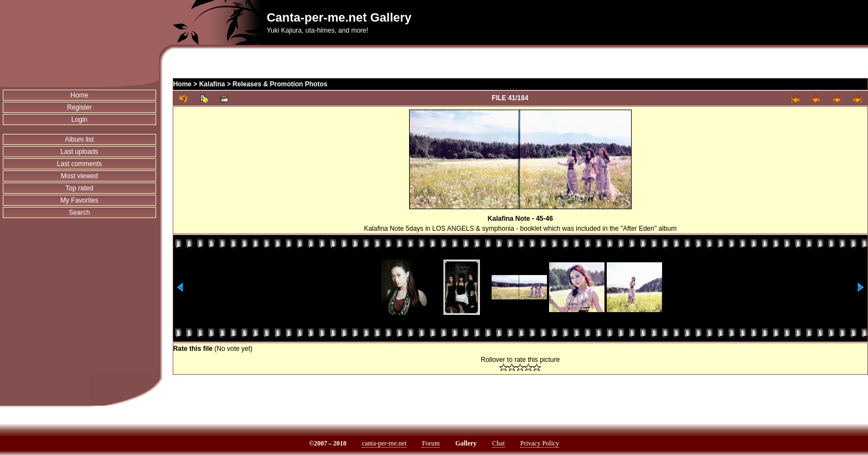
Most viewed (79, 176)
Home (79, 95)
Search (79, 213)
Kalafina (212, 84)
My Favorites (79, 200)
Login (79, 120)
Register (79, 107)
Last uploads (79, 152)
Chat (498, 443)
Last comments (79, 164)
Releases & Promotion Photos (280, 84)
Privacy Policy (540, 443)
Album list (79, 139)
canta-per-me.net (384, 443)
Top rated (79, 188)
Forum (431, 443)
